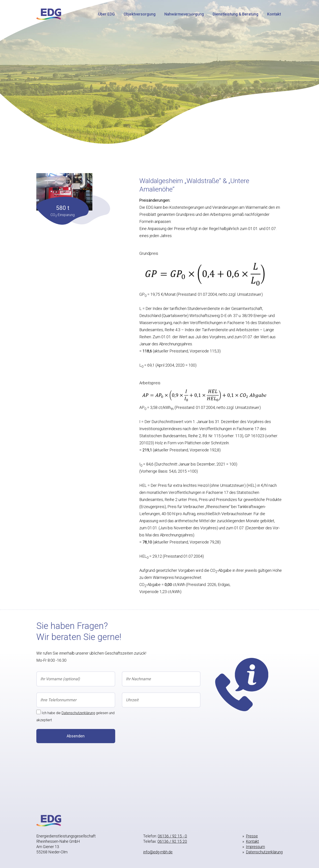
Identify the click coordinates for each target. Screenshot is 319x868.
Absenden (76, 736)
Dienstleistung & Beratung (235, 14)
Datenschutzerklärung (78, 713)
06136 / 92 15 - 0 (172, 836)
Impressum (255, 847)
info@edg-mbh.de (158, 852)
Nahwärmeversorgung (184, 14)
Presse (252, 836)
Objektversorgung (140, 14)
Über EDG (106, 14)
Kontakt (274, 14)
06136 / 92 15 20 (172, 841)
